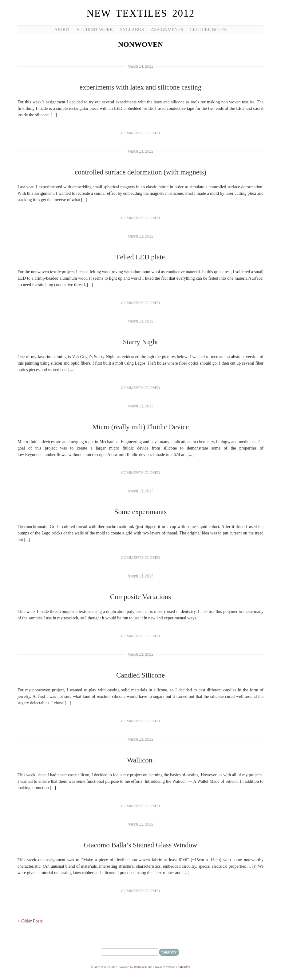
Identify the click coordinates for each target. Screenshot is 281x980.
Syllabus (132, 30)
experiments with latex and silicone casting (141, 87)
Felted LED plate (140, 257)
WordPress (140, 967)
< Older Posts (30, 921)
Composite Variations (140, 597)
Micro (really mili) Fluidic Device (140, 427)
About (62, 30)
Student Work (95, 30)
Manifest (185, 967)
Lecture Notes (208, 30)
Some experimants (141, 512)
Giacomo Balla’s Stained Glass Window (140, 845)
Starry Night (140, 342)
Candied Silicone (140, 675)
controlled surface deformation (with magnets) (140, 172)
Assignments (167, 30)
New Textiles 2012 (140, 13)
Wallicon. (140, 760)
